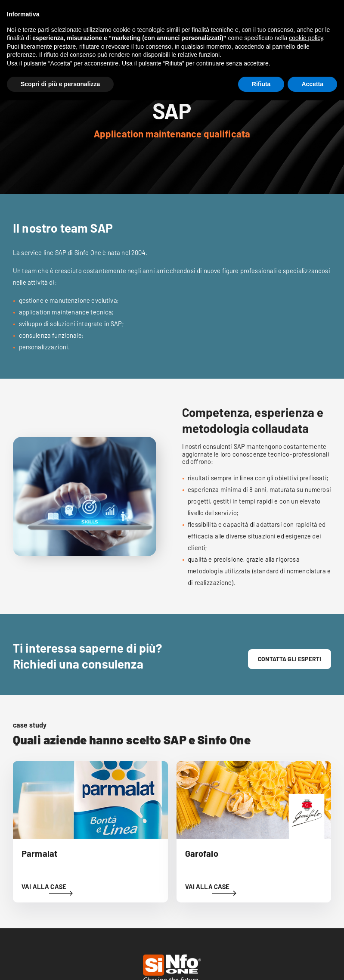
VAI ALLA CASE (44, 887)
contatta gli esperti (290, 659)
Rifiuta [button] (261, 84)
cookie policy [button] (306, 38)
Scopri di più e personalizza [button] (60, 84)
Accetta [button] (312, 84)
